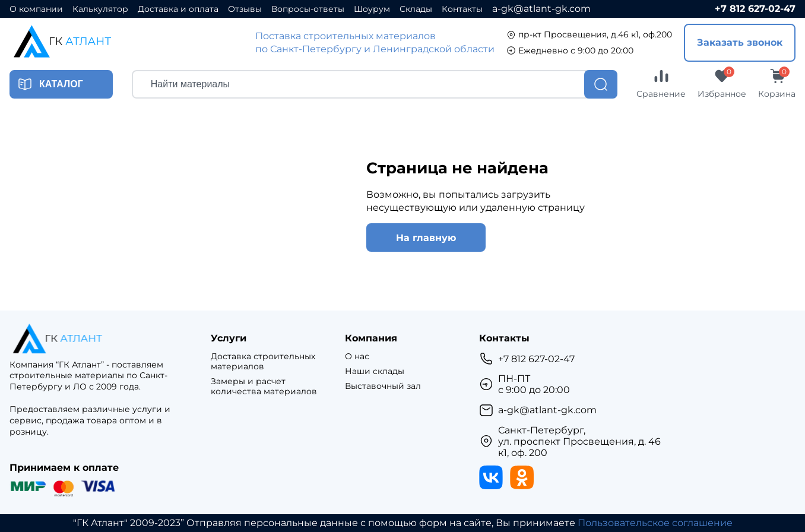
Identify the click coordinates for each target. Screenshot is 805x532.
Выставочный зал (383, 386)
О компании (36, 9)
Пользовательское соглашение (655, 523)
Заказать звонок (740, 42)
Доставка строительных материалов (263, 362)
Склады (416, 9)
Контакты (462, 9)
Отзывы (245, 9)
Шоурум (372, 9)
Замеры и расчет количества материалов (264, 387)
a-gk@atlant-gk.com (541, 9)
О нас (357, 357)
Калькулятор (100, 9)
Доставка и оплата (178, 9)
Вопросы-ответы (308, 9)
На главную (426, 238)
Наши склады (375, 371)
